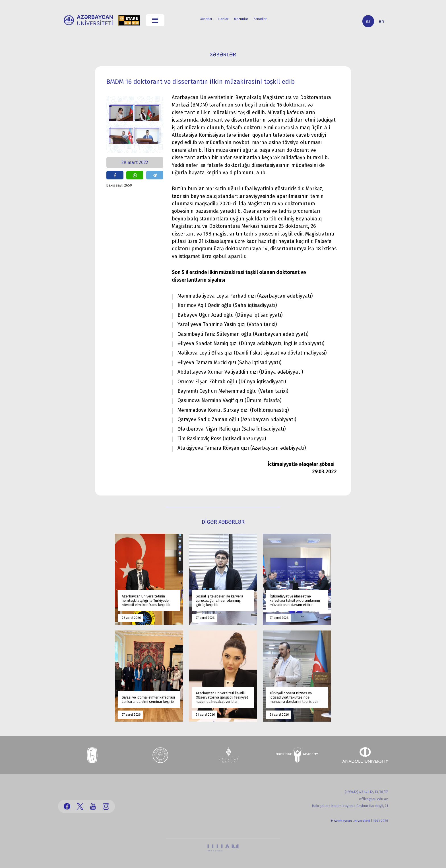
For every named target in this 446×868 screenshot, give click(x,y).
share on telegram (155, 175)
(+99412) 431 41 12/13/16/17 (366, 792)
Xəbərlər (206, 19)
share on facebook (115, 175)
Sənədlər (260, 19)
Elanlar (223, 19)
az (368, 21)
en (381, 21)
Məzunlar (241, 19)
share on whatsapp (135, 175)
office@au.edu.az (373, 799)
